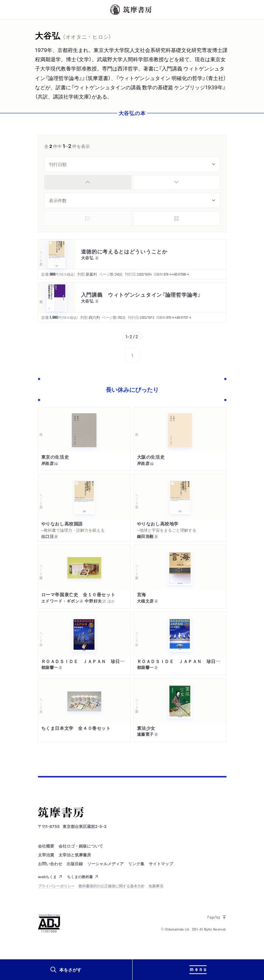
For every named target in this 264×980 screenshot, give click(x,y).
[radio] (88, 182)
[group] (132, 182)
